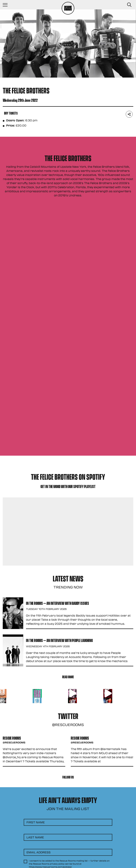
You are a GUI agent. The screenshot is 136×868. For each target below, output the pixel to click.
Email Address (39, 852)
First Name (36, 822)
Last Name (35, 837)
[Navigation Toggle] (7, 5)
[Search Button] (129, 5)
